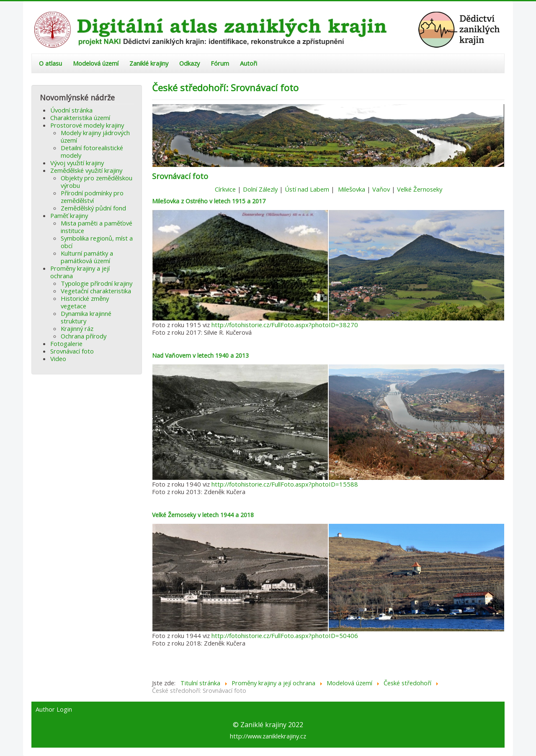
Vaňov (381, 189)
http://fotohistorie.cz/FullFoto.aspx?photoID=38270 (285, 325)
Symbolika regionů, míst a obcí (97, 242)
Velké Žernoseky (420, 189)
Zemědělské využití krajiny (86, 170)
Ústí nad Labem (307, 189)
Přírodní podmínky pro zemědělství (92, 197)
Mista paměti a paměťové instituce (97, 227)
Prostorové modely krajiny (87, 125)
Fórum (220, 63)
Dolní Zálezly (260, 189)
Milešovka (352, 189)
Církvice (225, 189)
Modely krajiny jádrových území (95, 136)
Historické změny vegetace (85, 302)
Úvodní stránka (71, 110)
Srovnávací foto (72, 351)
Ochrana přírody (84, 336)
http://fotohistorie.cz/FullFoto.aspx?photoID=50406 (285, 636)
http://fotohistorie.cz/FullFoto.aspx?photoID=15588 (285, 484)
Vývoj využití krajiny (77, 163)
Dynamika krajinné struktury (86, 317)
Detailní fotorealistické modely (92, 151)
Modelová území (96, 63)
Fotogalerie (66, 343)
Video (58, 359)
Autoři (249, 63)
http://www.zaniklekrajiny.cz (268, 736)
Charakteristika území (80, 118)
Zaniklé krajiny (149, 63)
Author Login (54, 710)
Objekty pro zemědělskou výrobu (97, 182)
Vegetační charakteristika (96, 291)
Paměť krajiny (69, 215)
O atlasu (50, 63)
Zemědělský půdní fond (93, 208)
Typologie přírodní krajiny (97, 283)
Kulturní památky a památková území (87, 257)
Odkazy (189, 63)
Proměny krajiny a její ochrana (80, 272)
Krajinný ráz (77, 328)
